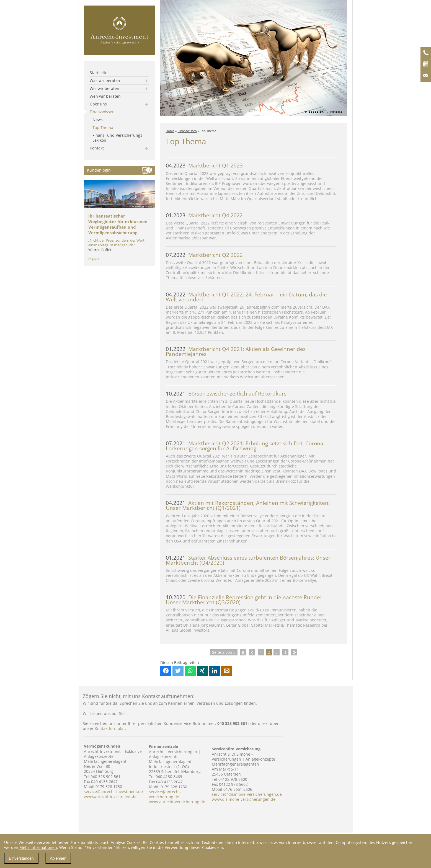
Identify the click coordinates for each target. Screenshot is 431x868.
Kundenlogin (99, 170)
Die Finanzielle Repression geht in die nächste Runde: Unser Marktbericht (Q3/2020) (244, 600)
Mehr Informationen (38, 847)
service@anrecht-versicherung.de (165, 794)
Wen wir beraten (105, 96)
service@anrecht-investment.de (113, 791)
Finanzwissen (102, 112)
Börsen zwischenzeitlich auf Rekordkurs (226, 394)
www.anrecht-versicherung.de (177, 802)
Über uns (98, 104)
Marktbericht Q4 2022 (204, 215)
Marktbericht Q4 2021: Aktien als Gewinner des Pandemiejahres (236, 352)
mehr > (94, 259)
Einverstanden (21, 858)
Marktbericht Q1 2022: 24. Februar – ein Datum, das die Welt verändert (246, 297)
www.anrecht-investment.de (110, 796)
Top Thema (103, 127)
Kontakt (97, 148)
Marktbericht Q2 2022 (204, 255)
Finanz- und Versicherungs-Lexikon (118, 138)
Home (170, 131)
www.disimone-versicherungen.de (244, 799)
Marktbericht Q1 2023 (204, 166)
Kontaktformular (110, 728)
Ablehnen (58, 858)
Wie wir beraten (104, 88)
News (98, 119)
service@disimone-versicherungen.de (247, 794)
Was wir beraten (105, 80)
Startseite (99, 73)
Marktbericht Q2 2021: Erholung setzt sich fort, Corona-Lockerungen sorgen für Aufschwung (245, 446)
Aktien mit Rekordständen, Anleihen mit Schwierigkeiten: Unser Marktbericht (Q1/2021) (248, 505)
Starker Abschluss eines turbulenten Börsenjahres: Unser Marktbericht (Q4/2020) (248, 560)
